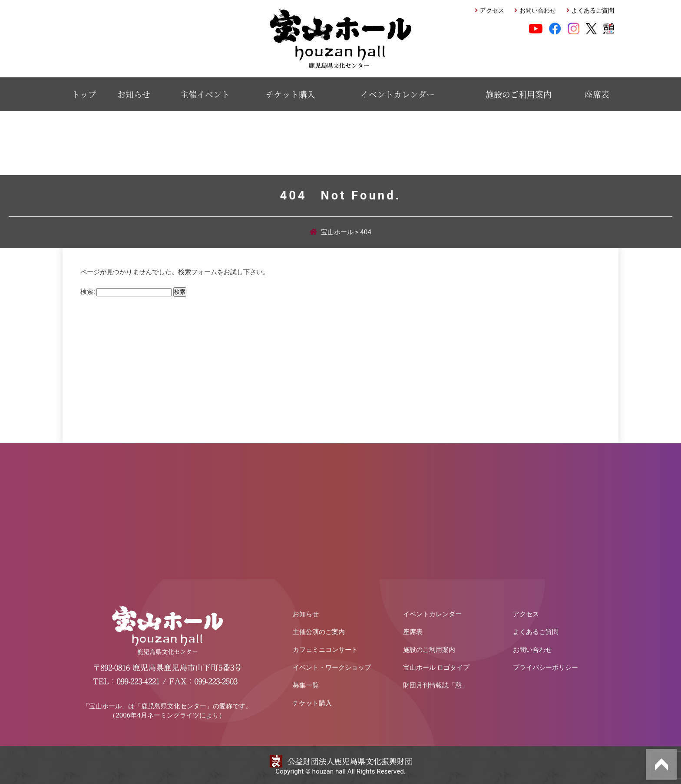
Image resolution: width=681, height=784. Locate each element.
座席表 (597, 94)
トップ (84, 94)
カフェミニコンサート (325, 650)
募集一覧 (306, 685)
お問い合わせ (538, 11)
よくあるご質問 (593, 11)
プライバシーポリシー (545, 668)
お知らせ (134, 94)
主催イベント (205, 94)
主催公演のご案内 (319, 632)
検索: (88, 292)
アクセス (492, 11)
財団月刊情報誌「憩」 (436, 685)
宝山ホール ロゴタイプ (436, 668)
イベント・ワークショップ (332, 668)
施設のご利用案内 (519, 94)
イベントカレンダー (398, 94)
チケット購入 (291, 94)
